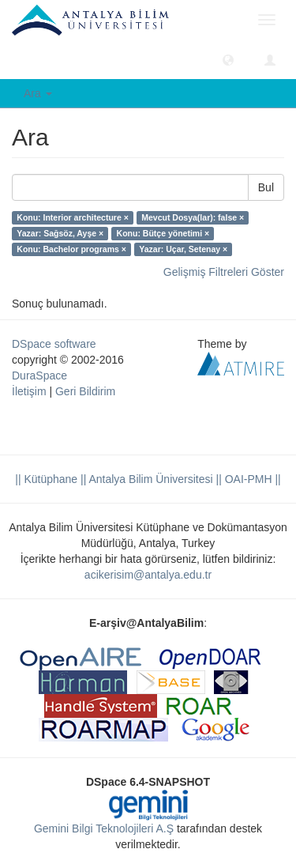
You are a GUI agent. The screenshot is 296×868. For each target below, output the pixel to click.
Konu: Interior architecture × (72, 217)
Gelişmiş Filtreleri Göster (224, 272)
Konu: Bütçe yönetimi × (163, 233)
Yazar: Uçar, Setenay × (183, 249)
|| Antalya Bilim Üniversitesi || (150, 479)
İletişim (29, 391)
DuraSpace (39, 376)
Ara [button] (38, 93)
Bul (266, 187)
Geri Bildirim (85, 391)
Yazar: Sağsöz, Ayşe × (60, 233)
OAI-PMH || (251, 479)
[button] (228, 59)
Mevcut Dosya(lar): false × (193, 217)
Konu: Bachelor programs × (71, 249)
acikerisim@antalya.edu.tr (148, 575)
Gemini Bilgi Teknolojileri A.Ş (104, 828)
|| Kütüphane (46, 479)
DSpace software (54, 344)
